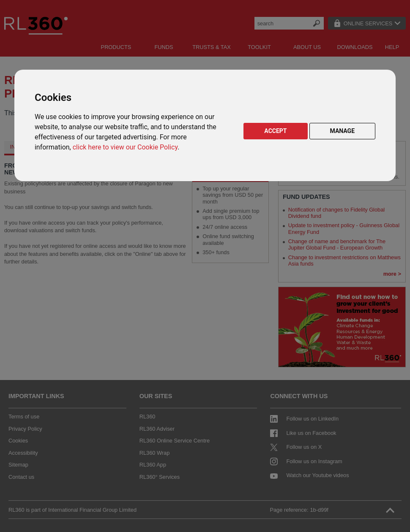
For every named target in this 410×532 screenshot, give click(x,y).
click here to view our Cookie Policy (125, 147)
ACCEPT (275, 131)
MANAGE (343, 131)
